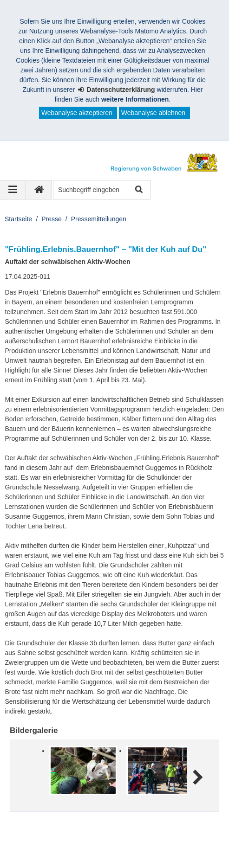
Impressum (32, 844)
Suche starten (138, 190)
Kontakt (165, 844)
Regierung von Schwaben (59, 834)
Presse (52, 219)
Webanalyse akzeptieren (77, 113)
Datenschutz (81, 844)
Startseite (18, 219)
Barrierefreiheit (37, 854)
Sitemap (127, 844)
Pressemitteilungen (99, 219)
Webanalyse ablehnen (153, 113)
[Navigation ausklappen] (13, 190)
